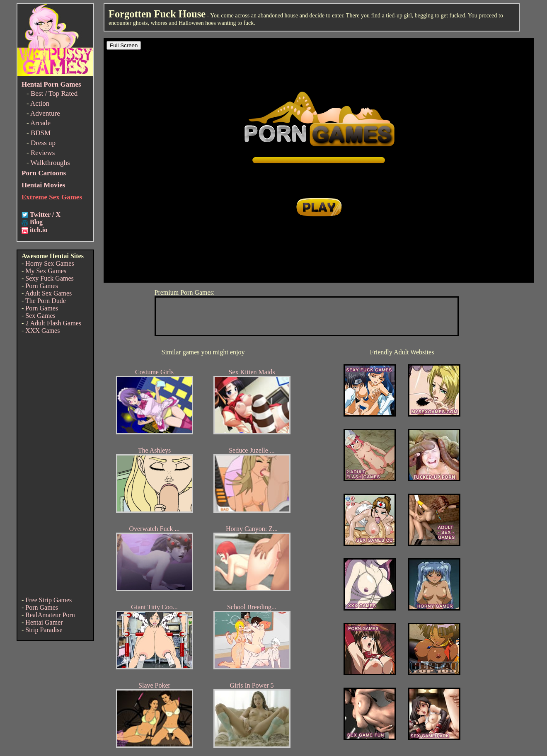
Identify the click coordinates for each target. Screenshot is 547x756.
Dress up (43, 143)
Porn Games (42, 286)
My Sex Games (46, 271)
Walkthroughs (50, 163)
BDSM (41, 133)
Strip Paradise (44, 630)
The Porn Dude (46, 301)
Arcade (40, 123)
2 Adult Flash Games (53, 323)
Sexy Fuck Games (49, 278)
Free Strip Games (48, 600)
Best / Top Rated (54, 93)
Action (40, 103)
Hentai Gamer (44, 622)
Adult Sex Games (48, 293)
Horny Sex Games (50, 263)
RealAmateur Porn (50, 615)
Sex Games (40, 316)
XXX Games (42, 331)
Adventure (45, 113)
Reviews (43, 153)
